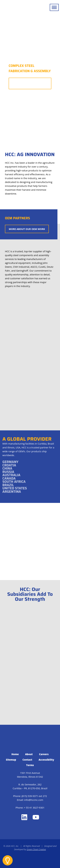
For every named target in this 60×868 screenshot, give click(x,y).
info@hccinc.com (34, 800)
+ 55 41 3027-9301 (34, 808)
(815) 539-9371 (30, 796)
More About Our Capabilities (30, 83)
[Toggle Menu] (54, 7)
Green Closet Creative (36, 849)
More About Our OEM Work (27, 229)
